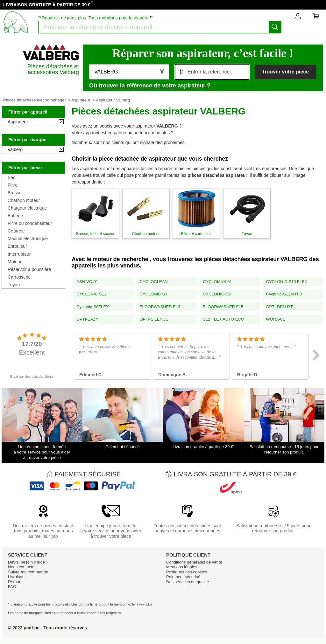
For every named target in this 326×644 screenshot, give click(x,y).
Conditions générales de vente (194, 562)
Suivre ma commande (28, 572)
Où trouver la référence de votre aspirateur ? (150, 86)
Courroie (16, 231)
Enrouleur (17, 246)
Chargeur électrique (27, 208)
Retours (15, 582)
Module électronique (28, 239)
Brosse (15, 193)
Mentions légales (182, 567)
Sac (11, 177)
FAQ (12, 587)
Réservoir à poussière (29, 269)
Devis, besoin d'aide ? (28, 562)
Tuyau (14, 285)
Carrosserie (19, 277)
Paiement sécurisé (183, 577)
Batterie (15, 216)
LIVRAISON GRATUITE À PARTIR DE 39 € (47, 5)
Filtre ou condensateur (30, 223)
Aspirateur (81, 100)
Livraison (16, 577)
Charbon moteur (24, 200)
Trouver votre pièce (285, 72)
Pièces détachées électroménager (35, 100)
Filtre (13, 185)
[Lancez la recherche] (275, 27)
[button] (129, 72)
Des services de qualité (188, 582)
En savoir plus (142, 604)
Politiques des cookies (187, 572)
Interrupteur (19, 254)
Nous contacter (22, 567)
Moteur (15, 262)
